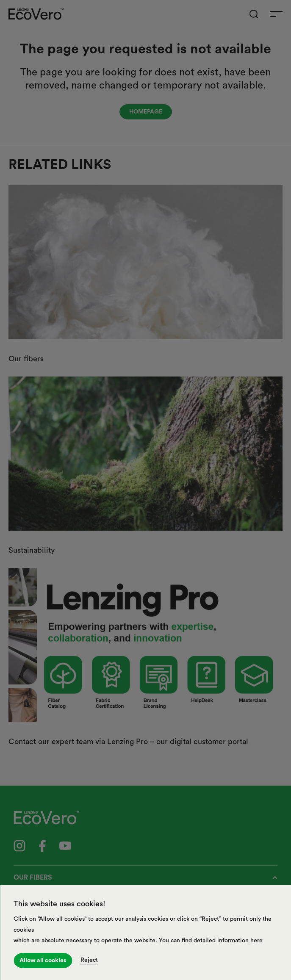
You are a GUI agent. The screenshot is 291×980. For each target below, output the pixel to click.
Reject (89, 960)
